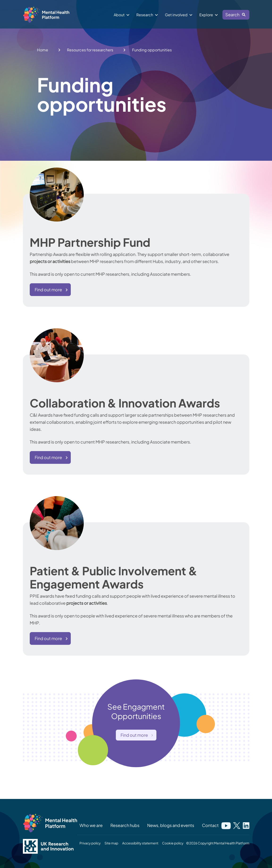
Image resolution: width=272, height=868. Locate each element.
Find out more (48, 290)
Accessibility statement (140, 843)
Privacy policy (90, 843)
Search (234, 15)
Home (43, 50)
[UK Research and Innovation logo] (50, 846)
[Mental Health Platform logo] (50, 823)
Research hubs (125, 825)
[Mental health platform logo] (47, 16)
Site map (111, 843)
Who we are (91, 825)
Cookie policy (173, 843)
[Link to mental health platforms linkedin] (246, 825)
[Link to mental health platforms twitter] (237, 825)
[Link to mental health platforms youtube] (226, 825)
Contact (210, 825)
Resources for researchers (90, 50)
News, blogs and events (171, 825)
